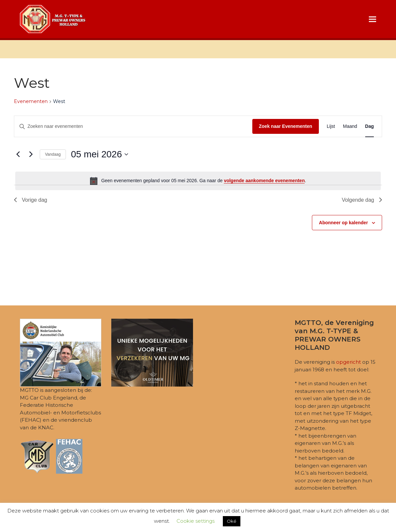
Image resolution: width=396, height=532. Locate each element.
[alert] (198, 181)
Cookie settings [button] (196, 521)
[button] (372, 19)
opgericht (348, 362)
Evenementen (31, 101)
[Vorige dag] (18, 154)
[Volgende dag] (31, 154)
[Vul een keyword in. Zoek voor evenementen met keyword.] (133, 126)
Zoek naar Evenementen (286, 126)
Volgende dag (362, 200)
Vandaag (53, 154)
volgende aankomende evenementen (264, 181)
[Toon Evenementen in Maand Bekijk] (350, 126)
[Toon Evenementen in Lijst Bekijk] (331, 126)
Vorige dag (31, 200)
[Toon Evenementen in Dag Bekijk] (370, 126)
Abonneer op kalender (343, 223)
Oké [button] (232, 521)
